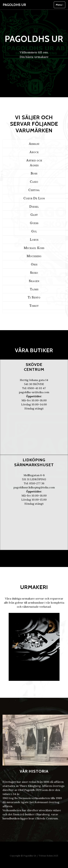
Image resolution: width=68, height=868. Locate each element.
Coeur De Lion (34, 198)
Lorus (34, 240)
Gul (34, 231)
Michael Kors (34, 248)
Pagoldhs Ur (14, 5)
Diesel (34, 206)
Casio (34, 182)
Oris (34, 264)
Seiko (34, 273)
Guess (34, 223)
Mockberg (34, 256)
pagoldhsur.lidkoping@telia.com (34, 487)
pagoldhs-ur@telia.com (34, 392)
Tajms (34, 289)
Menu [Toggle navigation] (60, 5)
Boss (34, 173)
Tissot (34, 306)
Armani (34, 144)
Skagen (34, 281)
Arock (34, 152)
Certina (34, 190)
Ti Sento (34, 297)
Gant (34, 215)
